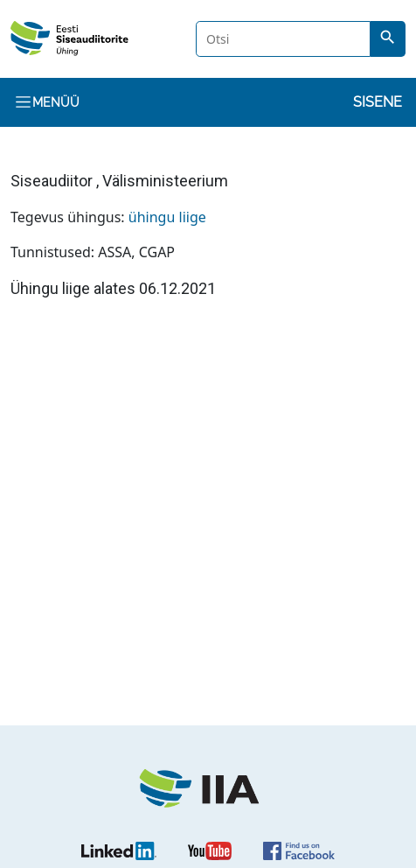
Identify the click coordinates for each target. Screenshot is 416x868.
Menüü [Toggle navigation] (47, 102)
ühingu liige (167, 217)
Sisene (378, 102)
